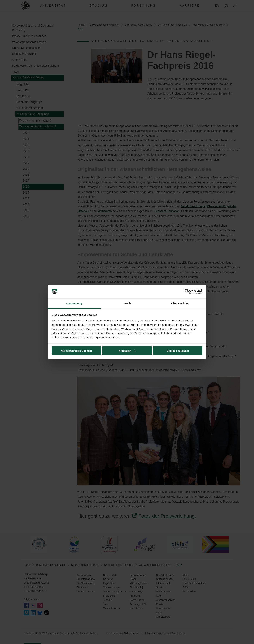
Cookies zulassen (178, 351)
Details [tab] (127, 303)
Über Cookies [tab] (180, 303)
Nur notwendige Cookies (76, 351)
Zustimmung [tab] (74, 303)
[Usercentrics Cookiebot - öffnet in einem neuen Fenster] (187, 292)
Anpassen (127, 351)
